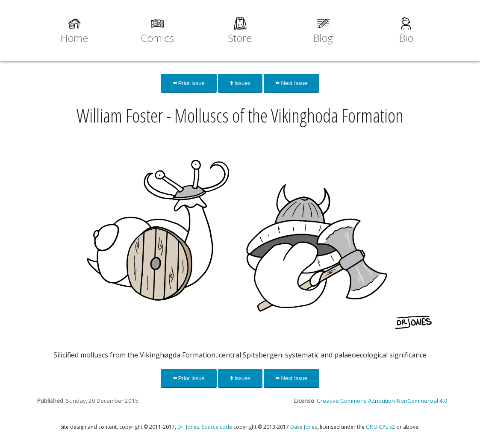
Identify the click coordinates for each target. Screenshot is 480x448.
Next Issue (292, 83)
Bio (406, 38)
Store (240, 38)
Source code (217, 427)
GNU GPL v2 (380, 427)
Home (74, 38)
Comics (157, 38)
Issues (240, 83)
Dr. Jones (188, 427)
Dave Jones (304, 427)
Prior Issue (189, 83)
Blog (323, 38)
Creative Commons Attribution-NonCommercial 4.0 (382, 401)
